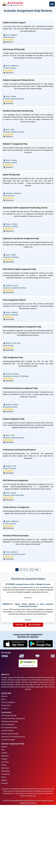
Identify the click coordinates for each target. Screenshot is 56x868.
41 (32, 570)
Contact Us (5, 708)
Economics (28, 598)
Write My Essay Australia (10, 734)
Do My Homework (7, 731)
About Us (4, 696)
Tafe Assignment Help (9, 715)
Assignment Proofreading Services (13, 737)
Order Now (19, 625)
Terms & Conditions (8, 702)
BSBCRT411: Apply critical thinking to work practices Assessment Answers (28, 605)
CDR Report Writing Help (10, 722)
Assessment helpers (8, 740)
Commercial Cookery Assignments (13, 718)
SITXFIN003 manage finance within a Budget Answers (28, 584)
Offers (3, 699)
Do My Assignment (8, 725)
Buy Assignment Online (9, 728)
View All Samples (34, 625)
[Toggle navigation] (52, 4)
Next (37, 570)
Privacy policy (6, 705)
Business (28, 620)
